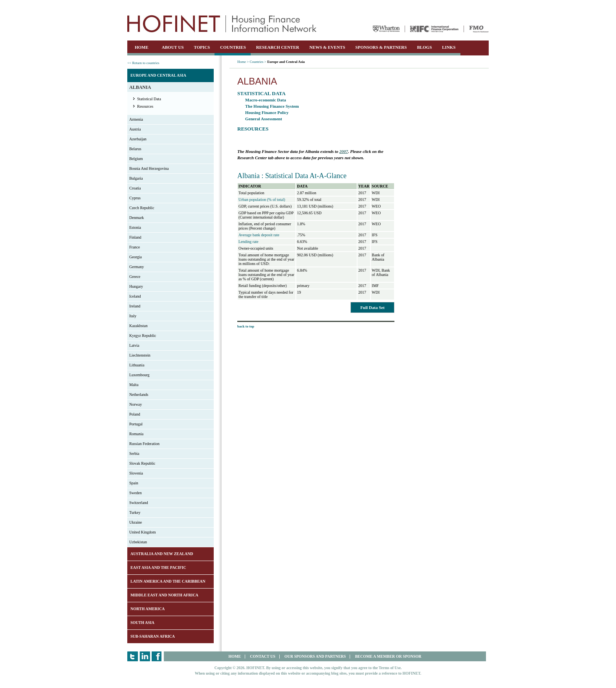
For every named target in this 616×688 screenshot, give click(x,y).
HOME (142, 47)
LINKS (449, 47)
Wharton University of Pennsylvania (386, 29)
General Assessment (264, 119)
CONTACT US (262, 656)
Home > (243, 62)
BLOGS (424, 47)
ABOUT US (173, 47)
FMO (479, 29)
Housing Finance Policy (267, 112)
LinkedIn (145, 656)
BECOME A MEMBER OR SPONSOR (388, 656)
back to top (246, 326)
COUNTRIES (233, 47)
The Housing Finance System (272, 106)
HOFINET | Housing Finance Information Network (222, 24)
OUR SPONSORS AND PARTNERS (315, 656)
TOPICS (202, 47)
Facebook (157, 656)
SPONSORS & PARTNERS (381, 47)
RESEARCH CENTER (278, 47)
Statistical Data (149, 99)
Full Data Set (372, 307)
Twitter (133, 656)
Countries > (258, 62)
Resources (145, 106)
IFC (434, 29)
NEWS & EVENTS (327, 47)
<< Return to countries (143, 63)
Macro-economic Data (266, 100)
